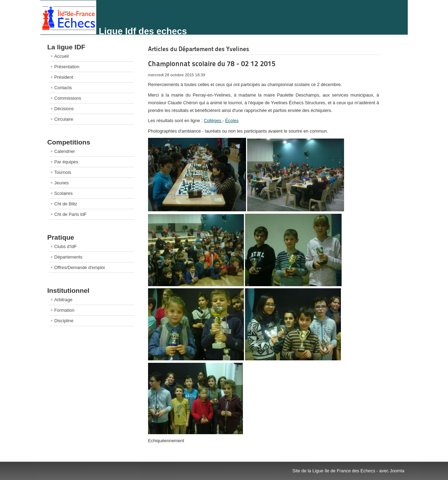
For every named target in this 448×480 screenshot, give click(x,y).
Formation (64, 310)
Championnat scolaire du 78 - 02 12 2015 (212, 64)
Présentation (67, 67)
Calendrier (65, 151)
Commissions (68, 98)
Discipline (64, 321)
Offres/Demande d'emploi (79, 267)
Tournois (63, 172)
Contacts (63, 88)
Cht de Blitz (66, 204)
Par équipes (66, 162)
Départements (68, 257)
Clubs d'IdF (65, 246)
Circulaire (64, 119)
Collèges (213, 121)
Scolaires (64, 193)
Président (64, 77)
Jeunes (61, 183)
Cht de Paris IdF (70, 214)
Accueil (61, 56)
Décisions (64, 109)
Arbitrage (63, 300)
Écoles (232, 121)
